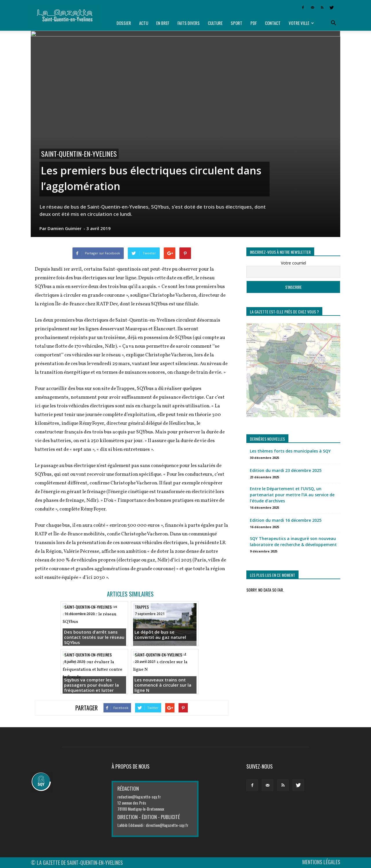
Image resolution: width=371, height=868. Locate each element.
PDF (254, 23)
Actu (144, 23)
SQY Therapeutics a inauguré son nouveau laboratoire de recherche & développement (293, 541)
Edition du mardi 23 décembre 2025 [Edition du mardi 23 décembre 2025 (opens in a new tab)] (286, 470)
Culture (215, 23)
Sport (237, 23)
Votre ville (301, 23)
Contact (273, 23)
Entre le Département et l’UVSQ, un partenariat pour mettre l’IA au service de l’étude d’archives (292, 495)
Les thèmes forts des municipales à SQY (290, 451)
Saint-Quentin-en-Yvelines (79, 154)
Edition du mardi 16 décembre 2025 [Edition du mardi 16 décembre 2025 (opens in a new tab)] (286, 520)
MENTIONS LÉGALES (321, 862)
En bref (163, 23)
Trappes (142, 607)
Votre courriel (293, 263)
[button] (333, 23)
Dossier (124, 23)
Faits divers (189, 23)
